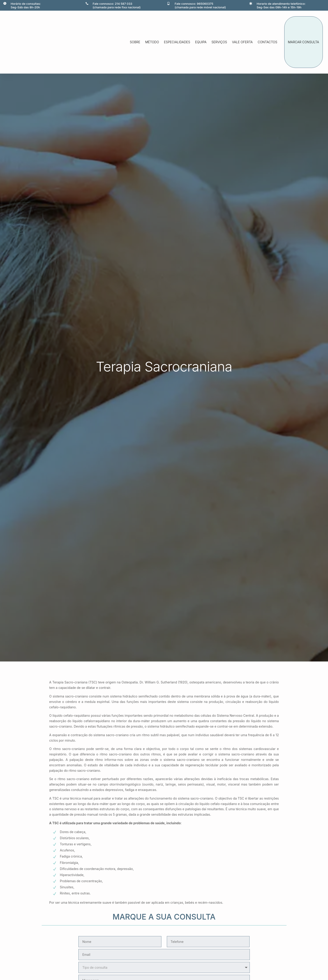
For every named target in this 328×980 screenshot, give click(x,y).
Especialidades (177, 42)
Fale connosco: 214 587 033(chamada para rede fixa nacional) (117, 5)
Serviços (219, 42)
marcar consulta (303, 42)
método (152, 42)
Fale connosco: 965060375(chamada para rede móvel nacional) (200, 5)
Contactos (267, 42)
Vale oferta (242, 42)
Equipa (201, 42)
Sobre (135, 42)
